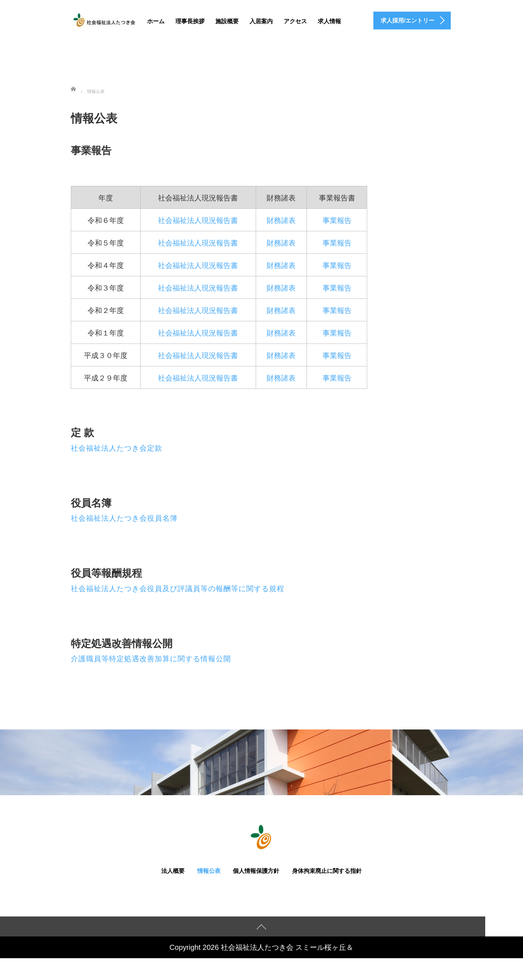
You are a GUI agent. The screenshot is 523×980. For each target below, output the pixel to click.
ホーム (156, 21)
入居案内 (261, 21)
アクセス (295, 21)
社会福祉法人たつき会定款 (117, 448)
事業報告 (337, 220)
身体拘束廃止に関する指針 (327, 871)
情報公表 (209, 871)
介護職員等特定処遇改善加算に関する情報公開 (151, 659)
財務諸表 (281, 220)
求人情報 (329, 21)
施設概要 (227, 21)
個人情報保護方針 (256, 871)
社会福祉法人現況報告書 (198, 220)
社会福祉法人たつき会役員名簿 (124, 518)
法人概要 (173, 871)
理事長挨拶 (190, 21)
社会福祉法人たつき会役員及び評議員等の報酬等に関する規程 (178, 589)
